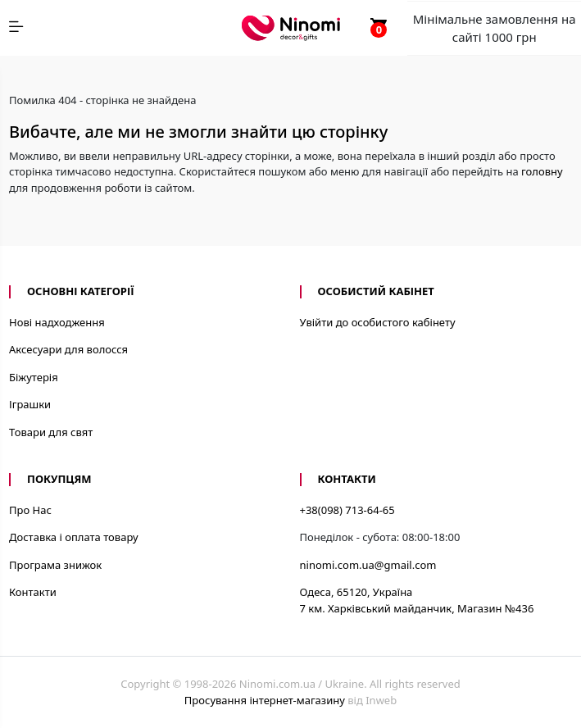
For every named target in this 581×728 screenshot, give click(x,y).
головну (542, 171)
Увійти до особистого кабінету (378, 322)
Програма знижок (55, 565)
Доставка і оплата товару (74, 537)
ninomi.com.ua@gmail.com (368, 565)
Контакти (33, 592)
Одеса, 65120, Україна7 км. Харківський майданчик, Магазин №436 (417, 600)
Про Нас (30, 510)
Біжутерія (34, 377)
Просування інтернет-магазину (265, 700)
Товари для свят (51, 432)
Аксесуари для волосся (68, 349)
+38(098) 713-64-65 (347, 510)
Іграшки (30, 404)
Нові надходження (57, 322)
